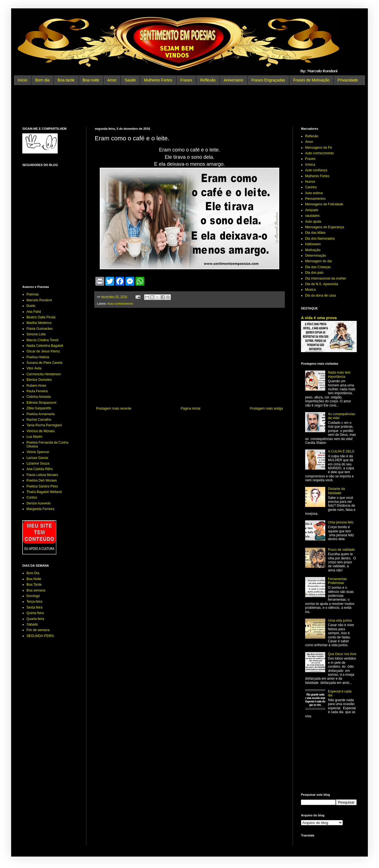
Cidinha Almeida (39, 397)
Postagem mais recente (114, 408)
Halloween (313, 244)
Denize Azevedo (39, 503)
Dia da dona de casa (320, 295)
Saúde (130, 80)
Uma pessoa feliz (341, 522)
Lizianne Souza (38, 463)
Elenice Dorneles (39, 380)
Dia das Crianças (318, 267)
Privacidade (348, 80)
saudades (312, 216)
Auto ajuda (313, 222)
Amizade (312, 210)
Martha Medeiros (39, 323)
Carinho (311, 187)
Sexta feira (34, 607)
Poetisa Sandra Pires (42, 486)
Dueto (31, 306)
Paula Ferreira (37, 391)
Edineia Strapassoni (41, 403)
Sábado (32, 624)
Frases (186, 80)
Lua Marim (34, 437)
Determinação (316, 256)
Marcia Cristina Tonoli (42, 340)
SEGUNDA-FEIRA (40, 636)
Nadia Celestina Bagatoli (45, 346)
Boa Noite (34, 579)
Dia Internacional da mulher (326, 278)
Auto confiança (316, 170)
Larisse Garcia (37, 458)
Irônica (310, 165)
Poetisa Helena (38, 357)
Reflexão (208, 80)
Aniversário (234, 80)
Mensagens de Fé (319, 148)
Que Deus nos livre (342, 654)
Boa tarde (66, 80)
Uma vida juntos (340, 621)
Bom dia (42, 80)
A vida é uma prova (319, 318)
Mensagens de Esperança (325, 227)
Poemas (33, 294)
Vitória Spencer (38, 452)
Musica (310, 290)
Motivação (313, 250)
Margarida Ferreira (40, 509)
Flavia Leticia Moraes (42, 475)
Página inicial (190, 408)
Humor (310, 182)
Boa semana (36, 590)
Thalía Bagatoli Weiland (44, 492)
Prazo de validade (341, 550)
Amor (112, 80)
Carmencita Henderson (44, 374)
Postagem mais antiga (266, 408)
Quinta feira (35, 613)
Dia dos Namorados (320, 239)
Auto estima (314, 193)
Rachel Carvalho (39, 420)
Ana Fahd (34, 312)
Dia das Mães (315, 233)
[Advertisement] (189, 106)
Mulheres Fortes (158, 80)
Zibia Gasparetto (39, 408)
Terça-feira (34, 602)
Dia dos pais (314, 273)
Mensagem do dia (318, 261)
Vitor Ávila (34, 368)
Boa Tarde (34, 585)
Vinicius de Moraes (41, 431)
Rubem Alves (36, 386)
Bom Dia (33, 573)
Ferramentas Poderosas (337, 581)
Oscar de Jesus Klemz (43, 351)
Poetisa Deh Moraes (42, 480)
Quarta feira (35, 619)
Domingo (33, 596)
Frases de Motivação (311, 80)
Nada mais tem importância (339, 374)
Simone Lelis (36, 334)
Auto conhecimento (120, 304)
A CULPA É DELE (341, 451)
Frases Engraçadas (268, 80)
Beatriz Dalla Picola (41, 317)
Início (22, 80)
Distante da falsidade (337, 491)
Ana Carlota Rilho (40, 469)
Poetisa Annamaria (41, 414)
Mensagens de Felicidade (324, 204)
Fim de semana (38, 630)
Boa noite (91, 80)
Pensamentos (315, 199)
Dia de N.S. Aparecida (322, 284)
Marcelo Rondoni (39, 300)
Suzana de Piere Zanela (44, 363)
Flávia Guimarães (40, 329)
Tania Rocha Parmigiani (44, 425)
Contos (32, 497)
